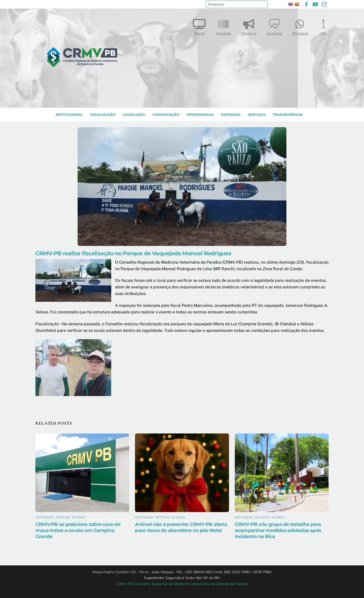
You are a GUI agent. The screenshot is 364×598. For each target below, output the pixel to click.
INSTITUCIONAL (69, 115)
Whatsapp (300, 26)
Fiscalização (103, 115)
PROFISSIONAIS (200, 115)
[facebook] (306, 4)
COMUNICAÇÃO (166, 115)
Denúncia (249, 26)
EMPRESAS (231, 115)
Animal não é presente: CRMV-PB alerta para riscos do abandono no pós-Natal (181, 527)
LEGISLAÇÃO (134, 115)
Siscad (199, 26)
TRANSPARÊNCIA (288, 115)
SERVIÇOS (257, 115)
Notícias (63, 517)
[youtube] (315, 4)
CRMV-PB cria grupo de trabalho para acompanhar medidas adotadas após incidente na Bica (278, 530)
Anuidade (223, 26)
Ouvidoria (274, 26)
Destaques (45, 517)
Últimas (79, 517)
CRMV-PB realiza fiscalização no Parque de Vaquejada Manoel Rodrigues (133, 253)
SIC (324, 26)
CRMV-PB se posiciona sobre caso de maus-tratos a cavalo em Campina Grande (78, 530)
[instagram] (324, 4)
